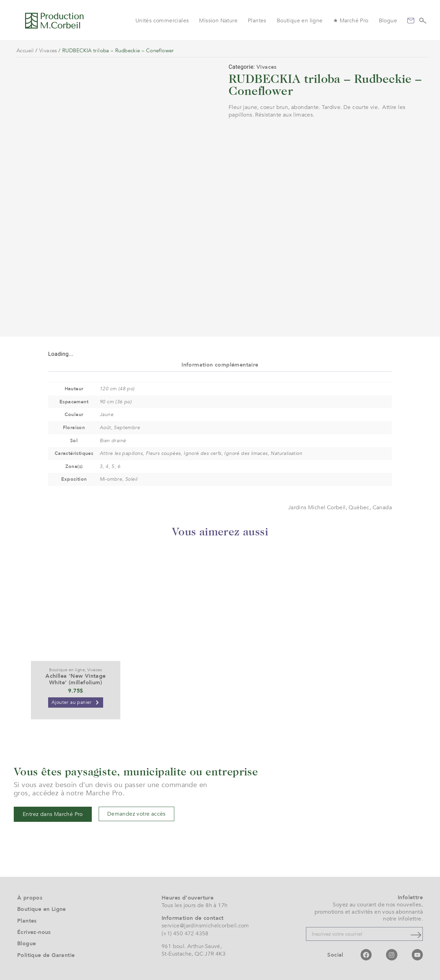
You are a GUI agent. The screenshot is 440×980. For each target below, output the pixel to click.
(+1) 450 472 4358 (185, 934)
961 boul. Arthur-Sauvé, (192, 946)
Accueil (25, 51)
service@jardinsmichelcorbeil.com (205, 926)
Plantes (257, 21)
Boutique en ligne (300, 21)
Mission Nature (218, 21)
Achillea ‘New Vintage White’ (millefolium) (75, 679)
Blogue (388, 21)
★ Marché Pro (351, 21)
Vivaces (48, 51)
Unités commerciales (162, 21)
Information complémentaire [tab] (220, 365)
